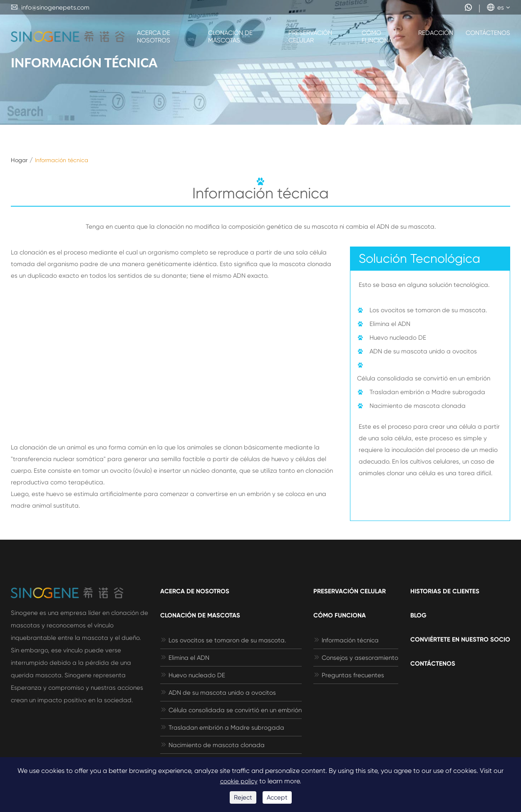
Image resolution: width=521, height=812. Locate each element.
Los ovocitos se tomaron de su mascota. (428, 310)
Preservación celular (310, 37)
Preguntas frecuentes (349, 675)
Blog (418, 615)
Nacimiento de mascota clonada (418, 406)
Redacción (436, 33)
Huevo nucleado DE (398, 338)
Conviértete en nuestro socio (460, 639)
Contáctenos (488, 33)
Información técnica (62, 160)
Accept (277, 797)
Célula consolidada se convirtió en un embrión (424, 378)
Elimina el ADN (390, 324)
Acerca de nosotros (154, 37)
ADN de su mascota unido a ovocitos (423, 351)
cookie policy (239, 781)
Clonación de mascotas (230, 37)
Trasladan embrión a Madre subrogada (427, 392)
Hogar (19, 160)
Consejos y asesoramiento (356, 658)
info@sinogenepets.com (50, 7)
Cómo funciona (377, 37)
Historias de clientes (445, 591)
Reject (243, 797)
